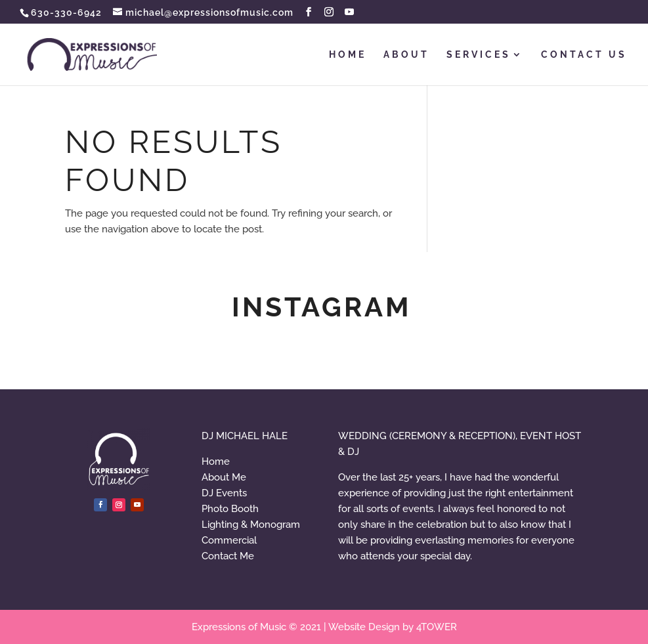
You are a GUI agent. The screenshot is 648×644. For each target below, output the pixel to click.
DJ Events (224, 493)
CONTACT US (584, 55)
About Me (224, 477)
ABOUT (406, 55)
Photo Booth (230, 509)
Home (216, 462)
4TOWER (437, 627)
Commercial (229, 540)
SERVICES (479, 55)
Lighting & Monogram (251, 525)
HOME (348, 55)
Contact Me (228, 556)
